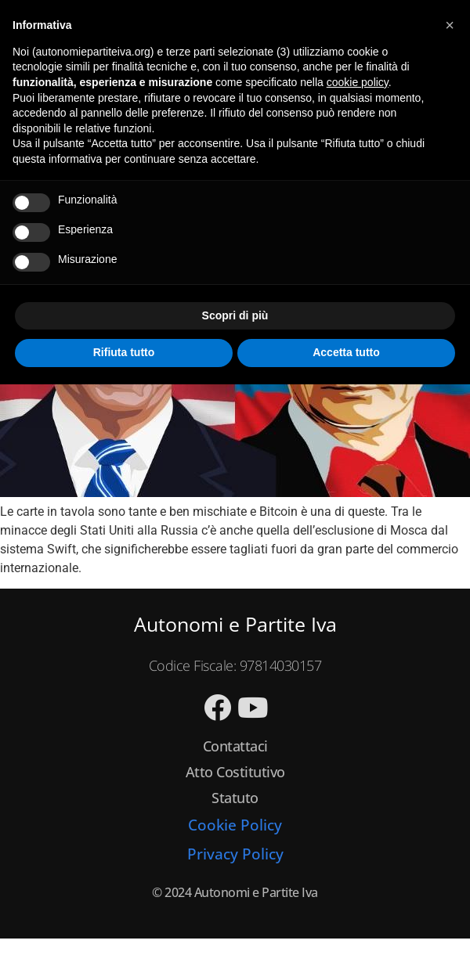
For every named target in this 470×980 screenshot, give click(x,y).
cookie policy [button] (358, 82)
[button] (450, 25)
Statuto (235, 798)
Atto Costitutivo (235, 772)
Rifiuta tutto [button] (124, 352)
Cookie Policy (235, 825)
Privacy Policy (235, 854)
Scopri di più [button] (235, 315)
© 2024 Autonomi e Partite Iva (235, 892)
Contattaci (235, 746)
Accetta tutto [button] (346, 352)
